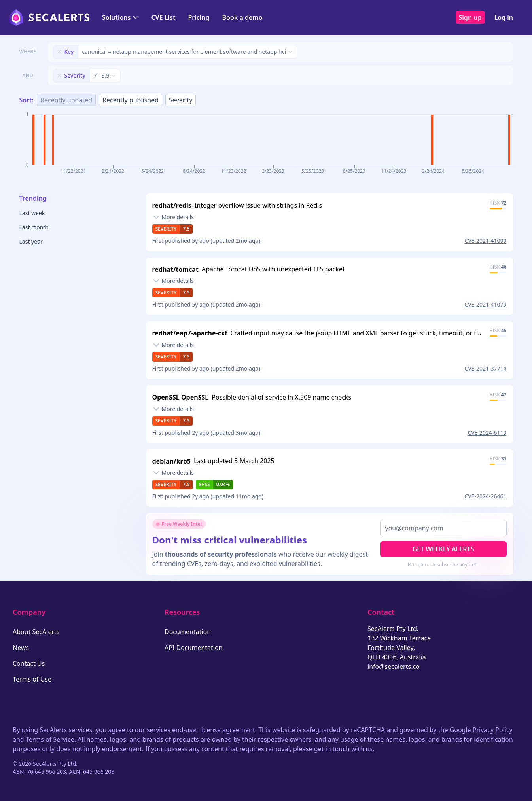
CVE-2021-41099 (485, 241)
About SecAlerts (36, 632)
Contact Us (29, 663)
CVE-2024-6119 (487, 433)
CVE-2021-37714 (485, 368)
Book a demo (242, 17)
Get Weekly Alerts (443, 549)
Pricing (199, 17)
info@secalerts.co (394, 667)
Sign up (470, 17)
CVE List (163, 17)
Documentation (188, 632)
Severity (181, 100)
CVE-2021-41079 (485, 304)
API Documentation (194, 648)
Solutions (120, 17)
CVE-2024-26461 (485, 496)
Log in (504, 17)
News (21, 648)
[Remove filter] (59, 52)
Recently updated (66, 100)
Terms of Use (32, 679)
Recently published (131, 100)
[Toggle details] (173, 217)
